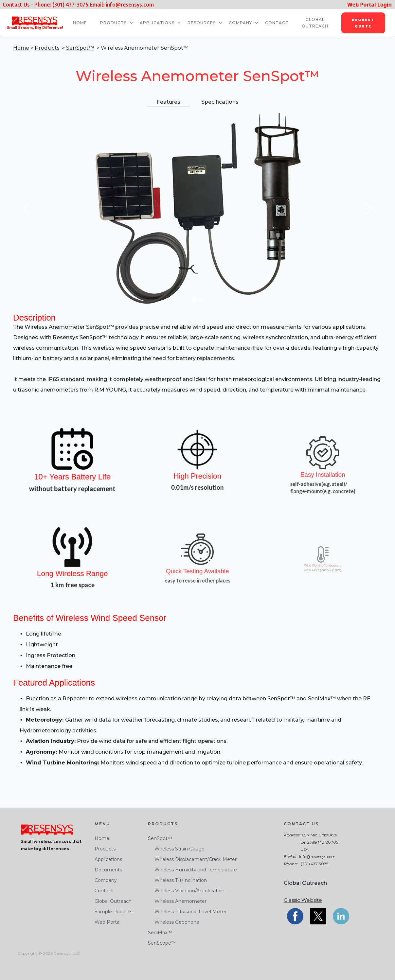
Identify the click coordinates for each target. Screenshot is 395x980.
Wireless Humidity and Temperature (192, 870)
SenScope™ (162, 943)
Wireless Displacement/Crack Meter (192, 859)
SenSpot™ (80, 48)
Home (21, 48)
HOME (80, 23)
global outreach (315, 23)
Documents (108, 870)
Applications (157, 23)
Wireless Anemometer (177, 901)
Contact (104, 891)
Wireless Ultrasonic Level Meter (187, 912)
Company (106, 880)
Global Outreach (113, 901)
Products (113, 23)
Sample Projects (113, 912)
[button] (120, 23)
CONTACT (277, 23)
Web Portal (108, 922)
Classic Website (303, 900)
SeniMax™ (160, 933)
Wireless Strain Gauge (176, 849)
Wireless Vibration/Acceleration (186, 891)
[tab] (169, 102)
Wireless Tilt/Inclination (177, 880)
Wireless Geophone (174, 922)
